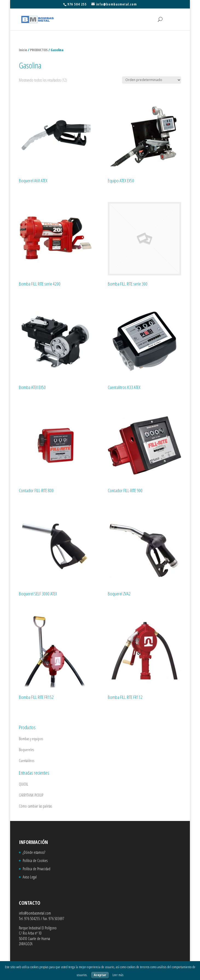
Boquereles (26, 750)
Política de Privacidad (37, 869)
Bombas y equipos (31, 739)
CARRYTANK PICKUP (31, 795)
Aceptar (100, 975)
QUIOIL (24, 784)
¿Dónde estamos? (34, 852)
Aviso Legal (30, 877)
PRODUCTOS (39, 50)
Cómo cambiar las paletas (35, 806)
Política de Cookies (35, 861)
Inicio (23, 50)
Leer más (118, 975)
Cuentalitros (27, 761)
